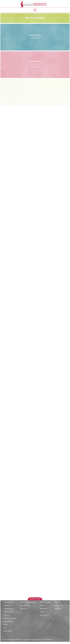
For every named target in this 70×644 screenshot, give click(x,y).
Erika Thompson (25, 605)
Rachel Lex (24, 609)
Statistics (42, 612)
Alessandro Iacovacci (47, 640)
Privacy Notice (7, 631)
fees (57, 602)
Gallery (42, 605)
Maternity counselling (10, 618)
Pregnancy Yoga (8, 612)
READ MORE (35, 38)
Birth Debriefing (8, 621)
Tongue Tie (7, 615)
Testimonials (44, 615)
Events (5, 625)
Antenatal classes (8, 609)
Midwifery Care (8, 605)
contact (58, 609)
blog (57, 605)
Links (5, 628)
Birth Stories (43, 609)
